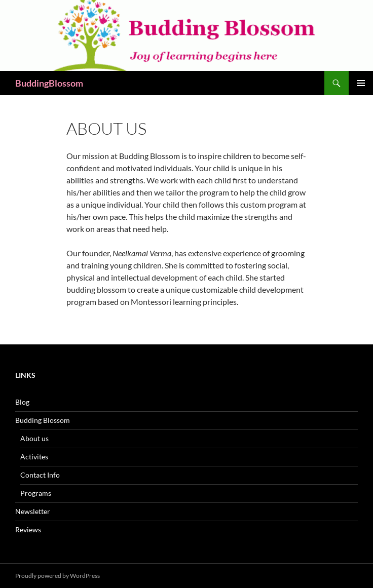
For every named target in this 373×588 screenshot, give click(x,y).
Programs (36, 493)
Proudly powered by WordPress (58, 576)
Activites (34, 457)
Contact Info (40, 475)
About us (34, 438)
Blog (22, 402)
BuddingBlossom (49, 83)
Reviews (28, 530)
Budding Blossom (43, 420)
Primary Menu (361, 83)
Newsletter (33, 511)
